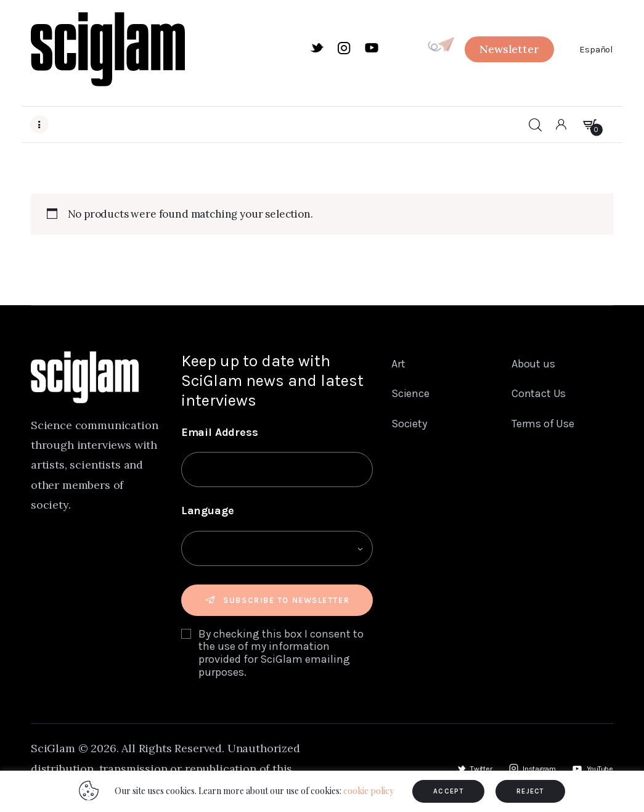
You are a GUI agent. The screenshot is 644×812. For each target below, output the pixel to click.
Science (410, 394)
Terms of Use (543, 425)
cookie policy (369, 791)
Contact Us (539, 394)
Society (409, 425)
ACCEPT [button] (448, 791)
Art (398, 364)
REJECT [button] (530, 791)
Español (596, 49)
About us (533, 364)
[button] (509, 49)
